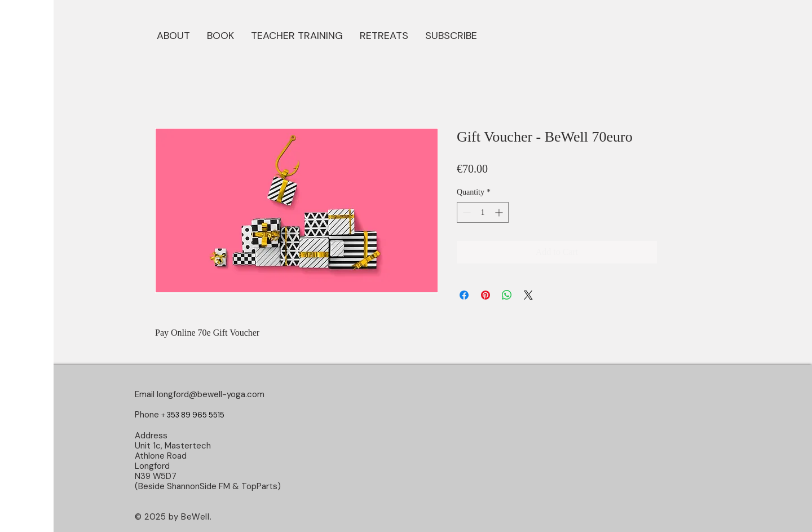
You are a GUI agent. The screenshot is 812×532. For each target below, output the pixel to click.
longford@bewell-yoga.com (211, 394)
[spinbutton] (483, 212)
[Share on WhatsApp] (507, 295)
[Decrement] (465, 212)
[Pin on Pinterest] (486, 295)
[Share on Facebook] (464, 295)
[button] (220, 34)
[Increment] (500, 212)
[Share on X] (528, 295)
